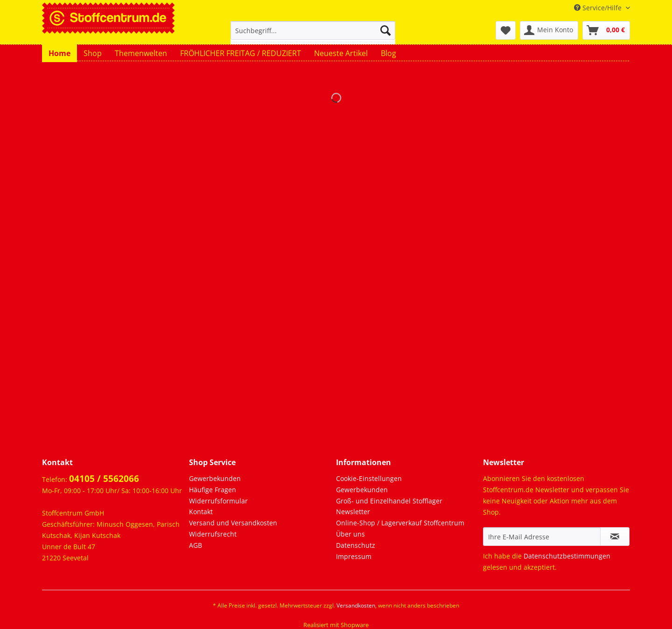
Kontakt (201, 512)
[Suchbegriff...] (313, 30)
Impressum (354, 556)
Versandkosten (356, 605)
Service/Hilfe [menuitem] (599, 8)
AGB (196, 545)
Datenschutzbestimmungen (567, 556)
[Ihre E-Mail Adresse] (542, 537)
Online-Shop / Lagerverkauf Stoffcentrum (400, 523)
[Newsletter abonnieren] (615, 537)
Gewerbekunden (215, 478)
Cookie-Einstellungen (369, 478)
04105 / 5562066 (104, 479)
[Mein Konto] (549, 30)
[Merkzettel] (506, 30)
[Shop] (93, 53)
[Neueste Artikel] (341, 53)
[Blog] (388, 53)
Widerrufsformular (218, 501)
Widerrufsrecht (213, 534)
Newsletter (353, 512)
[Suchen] (385, 30)
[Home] (59, 53)
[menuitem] (313, 35)
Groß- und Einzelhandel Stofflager (389, 501)
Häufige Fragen (213, 490)
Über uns (350, 534)
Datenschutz (356, 545)
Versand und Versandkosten (233, 523)
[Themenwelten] (141, 53)
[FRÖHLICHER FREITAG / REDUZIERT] (241, 53)
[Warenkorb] (606, 30)
